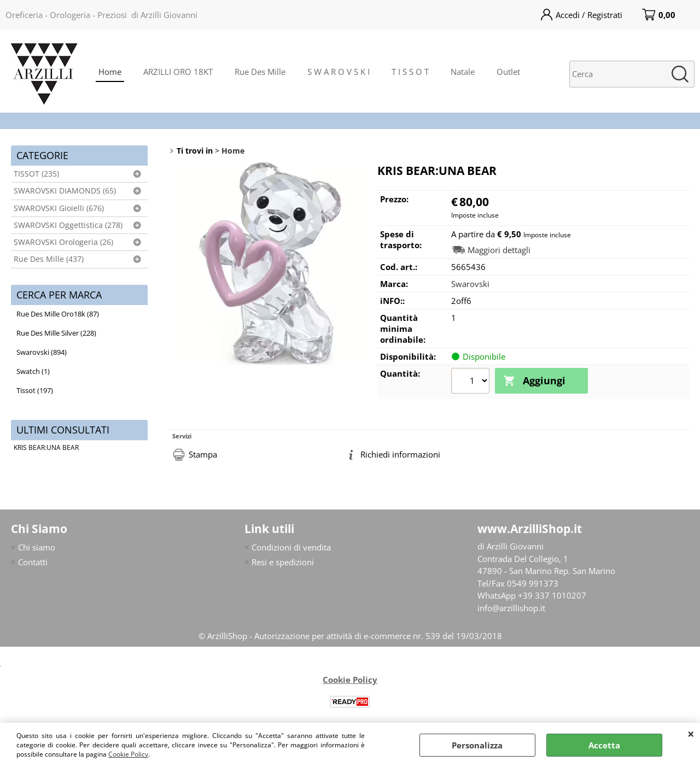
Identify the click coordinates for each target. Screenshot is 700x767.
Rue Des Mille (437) (49, 259)
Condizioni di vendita (291, 547)
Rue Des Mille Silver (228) (56, 333)
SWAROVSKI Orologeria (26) (63, 242)
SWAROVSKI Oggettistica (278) (68, 225)
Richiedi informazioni (400, 454)
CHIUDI (691, 734)
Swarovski (470, 284)
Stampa (203, 454)
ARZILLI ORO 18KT (178, 72)
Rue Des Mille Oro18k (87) (58, 314)
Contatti (33, 562)
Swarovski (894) (42, 352)
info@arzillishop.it (511, 608)
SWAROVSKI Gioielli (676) (59, 208)
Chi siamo (37, 547)
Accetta (604, 745)
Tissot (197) (35, 390)
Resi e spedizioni (283, 562)
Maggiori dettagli (499, 250)
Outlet (508, 72)
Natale (463, 72)
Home (110, 72)
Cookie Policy (128, 754)
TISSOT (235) (36, 174)
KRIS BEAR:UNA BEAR (46, 447)
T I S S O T (410, 72)
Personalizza (477, 745)
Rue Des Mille (260, 72)
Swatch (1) (33, 371)
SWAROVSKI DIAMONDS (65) (65, 191)
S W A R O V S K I (339, 72)
